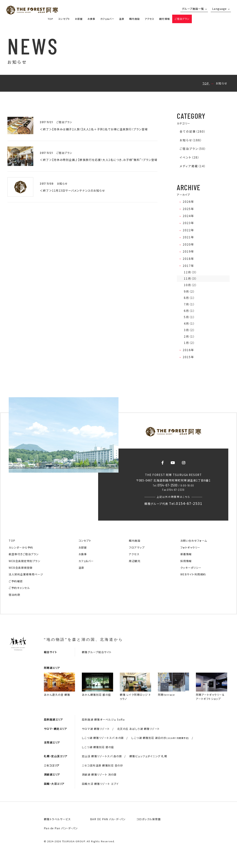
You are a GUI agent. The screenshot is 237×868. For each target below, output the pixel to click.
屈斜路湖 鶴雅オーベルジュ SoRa (103, 719)
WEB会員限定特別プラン (24, 561)
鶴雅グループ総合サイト (97, 652)
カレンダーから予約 (21, 547)
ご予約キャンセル (19, 588)
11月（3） (190, 278)
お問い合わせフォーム (194, 541)
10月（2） (190, 285)
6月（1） (189, 311)
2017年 (189, 266)
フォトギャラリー (190, 547)
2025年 (189, 209)
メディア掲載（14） (193, 166)
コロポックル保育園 (149, 819)
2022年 (189, 230)
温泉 (122, 19)
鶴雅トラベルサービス (57, 819)
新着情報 (186, 554)
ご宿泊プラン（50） (193, 149)
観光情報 (165, 19)
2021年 (189, 237)
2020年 (189, 244)
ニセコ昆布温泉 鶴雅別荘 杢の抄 (102, 765)
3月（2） (189, 330)
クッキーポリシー (191, 568)
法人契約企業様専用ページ (26, 574)
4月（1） (189, 323)
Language (220, 9)
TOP (50, 19)
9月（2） (189, 291)
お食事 (91, 19)
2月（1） (189, 336)
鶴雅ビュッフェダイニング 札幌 (148, 756)
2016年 (189, 350)
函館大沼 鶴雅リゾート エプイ (100, 784)
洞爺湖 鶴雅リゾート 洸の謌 (99, 774)
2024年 (189, 216)
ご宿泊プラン (182, 19)
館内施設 (135, 19)
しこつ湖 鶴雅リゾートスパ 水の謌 (103, 738)
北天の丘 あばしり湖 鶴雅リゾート (138, 729)
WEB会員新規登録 (21, 568)
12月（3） (190, 272)
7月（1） (189, 304)
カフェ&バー (107, 19)
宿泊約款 (14, 595)
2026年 (189, 202)
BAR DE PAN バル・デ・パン (108, 819)
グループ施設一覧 (193, 9)
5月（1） (189, 317)
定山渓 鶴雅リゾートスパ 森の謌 (102, 756)
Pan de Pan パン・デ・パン (61, 828)
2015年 (189, 357)
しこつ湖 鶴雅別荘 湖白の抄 (160, 738)
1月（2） (189, 343)
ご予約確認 (16, 581)
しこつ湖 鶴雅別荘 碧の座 (98, 747)
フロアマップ (137, 547)
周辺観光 (135, 561)
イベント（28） (190, 157)
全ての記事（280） (193, 131)
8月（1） (189, 298)
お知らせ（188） (191, 140)
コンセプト (64, 19)
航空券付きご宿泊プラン (24, 554)
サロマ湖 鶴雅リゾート (96, 729)
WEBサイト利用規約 (193, 574)
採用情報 (186, 561)
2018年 (189, 259)
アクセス (149, 19)
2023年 (189, 223)
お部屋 (79, 19)
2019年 (189, 251)
